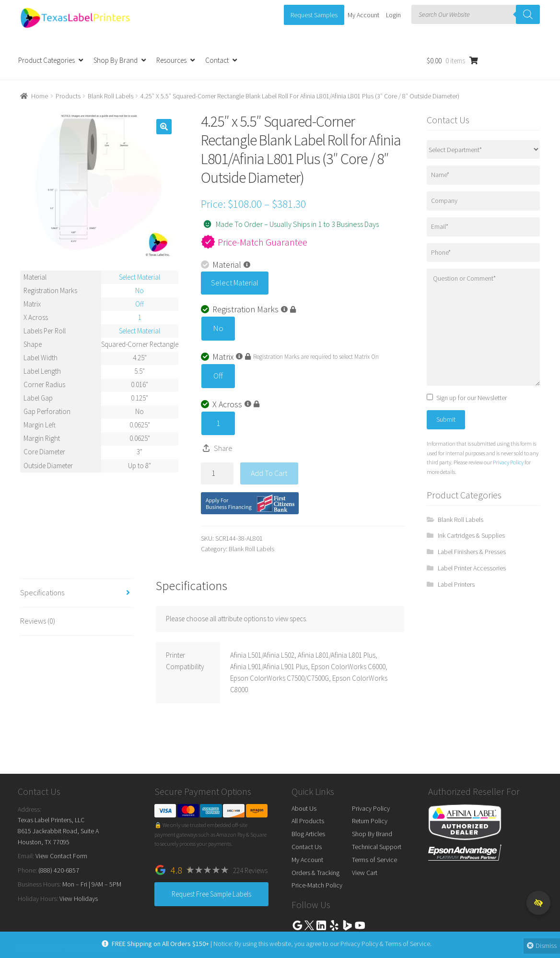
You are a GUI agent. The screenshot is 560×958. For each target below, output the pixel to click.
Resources (171, 60)
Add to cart (269, 473)
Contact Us (307, 847)
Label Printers (456, 584)
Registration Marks (248, 309)
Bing (347, 925)
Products (68, 96)
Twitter (309, 925)
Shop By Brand (116, 60)
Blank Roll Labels (111, 96)
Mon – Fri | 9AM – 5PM (92, 884)
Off (218, 376)
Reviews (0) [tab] (38, 621)
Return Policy (370, 821)
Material (226, 265)
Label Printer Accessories (472, 568)
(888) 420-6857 (59, 870)
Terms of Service (374, 860)
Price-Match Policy (317, 885)
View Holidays (79, 899)
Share (223, 448)
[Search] (528, 14)
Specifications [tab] (42, 592)
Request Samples (314, 15)
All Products (308, 821)
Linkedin (321, 925)
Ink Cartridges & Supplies (471, 535)
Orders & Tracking (315, 873)
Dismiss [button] (540, 946)
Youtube (360, 925)
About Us (304, 808)
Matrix (226, 357)
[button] (164, 127)
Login (393, 15)
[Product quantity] (217, 473)
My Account (363, 15)
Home (40, 96)
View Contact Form (61, 856)
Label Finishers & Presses (472, 552)
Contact (217, 60)
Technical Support (377, 847)
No (218, 328)
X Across (230, 404)
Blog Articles (308, 834)
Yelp (334, 925)
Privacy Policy (508, 462)
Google (297, 925)
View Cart (365, 873)
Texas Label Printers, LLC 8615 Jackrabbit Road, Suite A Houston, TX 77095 (58, 831)
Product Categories (47, 60)
